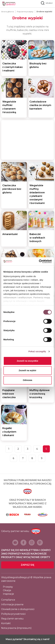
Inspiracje (8, 594)
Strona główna (7, 12)
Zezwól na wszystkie (28, 361)
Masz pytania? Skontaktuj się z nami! (28, 639)
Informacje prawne (12, 604)
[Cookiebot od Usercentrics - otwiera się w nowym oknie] (39, 261)
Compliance (8, 600)
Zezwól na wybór (27, 370)
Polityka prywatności (13, 614)
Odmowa (27, 380)
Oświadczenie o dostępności (18, 609)
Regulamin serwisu (12, 619)
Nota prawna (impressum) (16, 628)
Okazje (7, 590)
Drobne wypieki (44, 12)
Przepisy (8, 587)
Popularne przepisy (25, 12)
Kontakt (6, 623)
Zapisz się (28, 565)
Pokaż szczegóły (37, 351)
